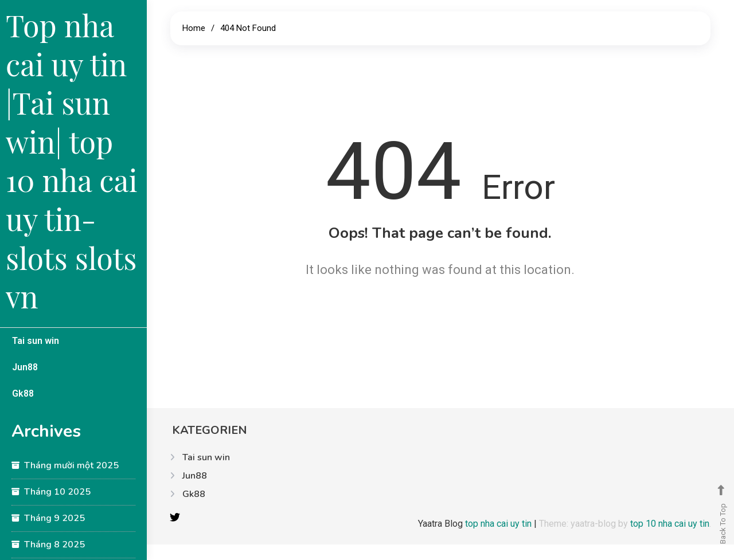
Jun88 (25, 367)
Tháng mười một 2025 (71, 465)
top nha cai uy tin (499, 524)
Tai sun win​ (36, 341)
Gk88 (23, 393)
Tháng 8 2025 (54, 545)
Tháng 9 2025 (54, 518)
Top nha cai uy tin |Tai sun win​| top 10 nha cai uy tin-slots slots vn (72, 160)
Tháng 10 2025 (57, 492)
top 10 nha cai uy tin (670, 524)
